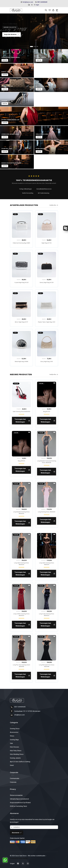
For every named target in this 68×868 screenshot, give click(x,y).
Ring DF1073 (21, 461)
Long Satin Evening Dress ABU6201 (47, 564)
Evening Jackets (15, 758)
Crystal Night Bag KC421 (21, 282)
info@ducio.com (27, 2)
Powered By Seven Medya (19, 858)
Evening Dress (15, 729)
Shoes (12, 736)
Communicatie (15, 778)
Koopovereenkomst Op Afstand (20, 803)
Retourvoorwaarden (16, 795)
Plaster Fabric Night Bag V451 (47, 322)
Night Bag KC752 (47, 243)
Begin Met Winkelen (12, 35)
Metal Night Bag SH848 (21, 361)
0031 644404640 (41, 2)
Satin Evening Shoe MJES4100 (21, 411)
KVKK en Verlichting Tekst (18, 806)
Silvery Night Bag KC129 (47, 282)
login (36, 5)
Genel (12, 765)
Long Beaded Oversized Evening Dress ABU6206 (47, 462)
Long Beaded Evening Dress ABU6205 (21, 513)
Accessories (14, 732)
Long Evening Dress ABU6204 (47, 512)
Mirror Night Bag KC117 (21, 322)
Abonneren (17, 833)
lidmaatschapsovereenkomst (19, 799)
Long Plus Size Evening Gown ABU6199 (21, 666)
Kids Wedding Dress (17, 754)
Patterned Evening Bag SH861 (21, 243)
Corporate (13, 782)
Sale (11, 743)
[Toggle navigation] (57, 10)
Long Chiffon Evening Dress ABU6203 (21, 615)
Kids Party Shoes (16, 751)
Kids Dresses (14, 747)
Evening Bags (14, 740)
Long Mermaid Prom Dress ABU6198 (47, 666)
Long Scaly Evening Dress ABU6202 (47, 615)
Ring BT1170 (47, 411)
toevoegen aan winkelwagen (22, 421)
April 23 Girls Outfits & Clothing (20, 762)
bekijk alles (54, 205)
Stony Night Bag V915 (47, 361)
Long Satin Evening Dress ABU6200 (21, 564)
